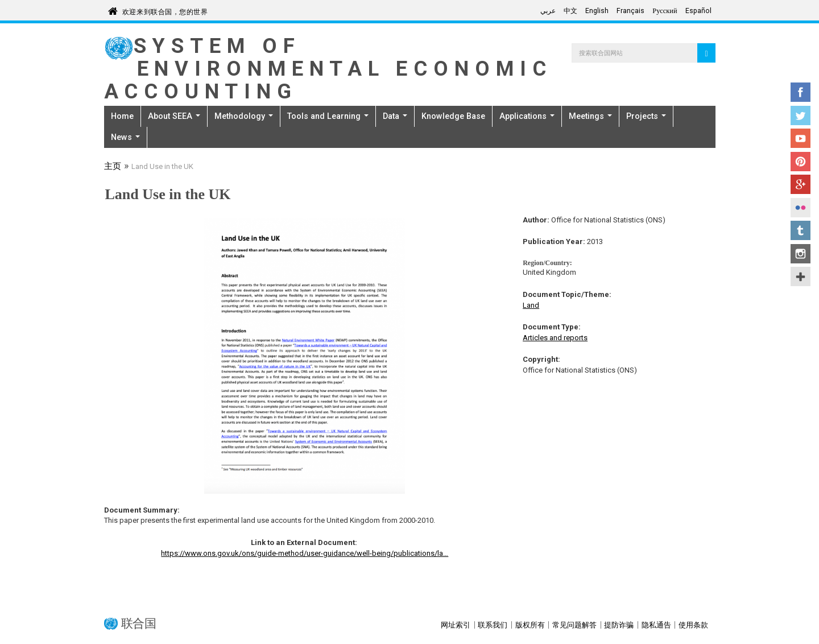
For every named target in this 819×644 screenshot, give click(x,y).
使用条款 (693, 625)
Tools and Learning (328, 116)
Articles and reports (555, 338)
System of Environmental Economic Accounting (328, 69)
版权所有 (530, 625)
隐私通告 (656, 625)
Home (122, 116)
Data (395, 116)
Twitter (801, 115)
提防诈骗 (619, 625)
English (597, 11)
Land (531, 305)
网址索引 (456, 625)
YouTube (801, 138)
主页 (113, 167)
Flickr (801, 208)
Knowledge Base (453, 116)
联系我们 (493, 625)
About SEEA (174, 116)
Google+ (801, 184)
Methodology (244, 116)
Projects (646, 116)
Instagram (801, 254)
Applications (527, 116)
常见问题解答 (574, 625)
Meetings (590, 116)
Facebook (801, 92)
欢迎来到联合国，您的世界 (165, 10)
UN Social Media (801, 276)
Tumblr (801, 230)
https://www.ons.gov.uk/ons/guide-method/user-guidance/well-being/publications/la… (305, 553)
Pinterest (801, 162)
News (125, 137)
